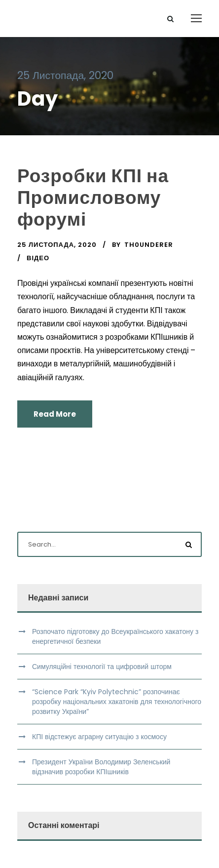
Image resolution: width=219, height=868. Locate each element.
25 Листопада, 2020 (57, 245)
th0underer (149, 245)
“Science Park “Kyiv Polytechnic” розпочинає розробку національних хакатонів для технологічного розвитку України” (117, 702)
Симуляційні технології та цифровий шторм (102, 667)
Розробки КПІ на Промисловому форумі (93, 198)
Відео (38, 258)
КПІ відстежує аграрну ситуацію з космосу (99, 737)
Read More (55, 414)
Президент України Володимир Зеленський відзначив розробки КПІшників (101, 767)
